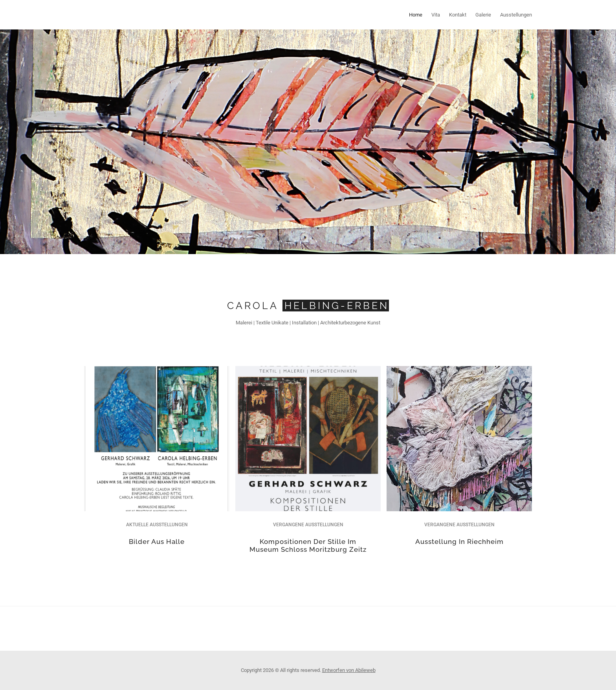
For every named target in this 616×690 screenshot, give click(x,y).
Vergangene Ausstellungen (308, 525)
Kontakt (458, 15)
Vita (436, 15)
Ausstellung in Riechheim (459, 542)
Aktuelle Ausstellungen (157, 525)
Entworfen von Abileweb (349, 670)
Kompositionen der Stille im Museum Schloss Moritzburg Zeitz (308, 545)
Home (416, 15)
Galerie (483, 15)
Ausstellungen (516, 15)
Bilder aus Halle (157, 542)
